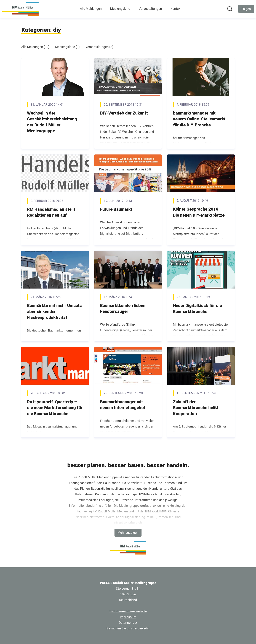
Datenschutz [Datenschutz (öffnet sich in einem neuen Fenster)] (128, 623)
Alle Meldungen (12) (35, 47)
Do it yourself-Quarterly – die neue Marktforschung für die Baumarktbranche (55, 408)
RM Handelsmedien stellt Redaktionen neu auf (51, 212)
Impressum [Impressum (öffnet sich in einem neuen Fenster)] (128, 617)
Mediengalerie (120, 9)
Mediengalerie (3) (67, 47)
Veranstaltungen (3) (99, 47)
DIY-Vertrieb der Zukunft (124, 113)
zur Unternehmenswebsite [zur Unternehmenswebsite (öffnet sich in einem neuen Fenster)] (128, 611)
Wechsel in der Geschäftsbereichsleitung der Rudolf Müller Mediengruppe (52, 122)
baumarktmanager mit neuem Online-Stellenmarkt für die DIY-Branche (199, 119)
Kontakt (176, 9)
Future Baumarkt (116, 209)
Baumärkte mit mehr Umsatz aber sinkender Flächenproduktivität (54, 312)
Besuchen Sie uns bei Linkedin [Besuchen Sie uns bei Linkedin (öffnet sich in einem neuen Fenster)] (128, 628)
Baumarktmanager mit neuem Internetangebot (123, 405)
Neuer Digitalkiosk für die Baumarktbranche (197, 309)
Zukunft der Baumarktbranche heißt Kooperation (196, 408)
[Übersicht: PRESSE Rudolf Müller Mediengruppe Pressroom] (20, 9)
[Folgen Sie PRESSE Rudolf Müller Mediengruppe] (246, 9)
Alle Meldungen (91, 9)
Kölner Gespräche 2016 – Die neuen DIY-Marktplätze (199, 212)
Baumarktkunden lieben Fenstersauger (123, 309)
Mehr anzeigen (128, 533)
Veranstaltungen (150, 9)
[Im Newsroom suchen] (230, 9)
